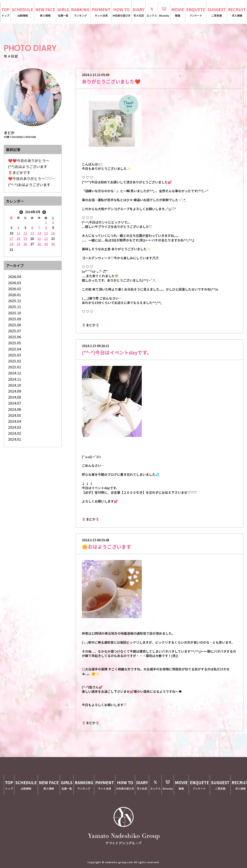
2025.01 (14, 367)
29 (46, 244)
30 (53, 244)
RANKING (80, 12)
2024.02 (14, 433)
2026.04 (14, 276)
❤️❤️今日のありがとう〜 (29, 160)
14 (39, 233)
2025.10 (14, 313)
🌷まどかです (19, 172)
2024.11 (14, 379)
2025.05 (14, 343)
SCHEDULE (22, 12)
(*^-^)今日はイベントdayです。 (117, 352)
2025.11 (14, 307)
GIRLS (63, 12)
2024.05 (14, 415)
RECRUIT (237, 12)
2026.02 (14, 289)
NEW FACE (45, 12)
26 (25, 244)
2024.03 (14, 427)
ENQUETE (196, 12)
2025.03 (14, 355)
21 (39, 239)
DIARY (138, 12)
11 (18, 233)
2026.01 (14, 295)
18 (18, 239)
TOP (5, 12)
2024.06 (14, 409)
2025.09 (14, 319)
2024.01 (14, 439)
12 (25, 233)
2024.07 (14, 403)
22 (46, 239)
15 (46, 233)
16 (53, 233)
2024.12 (14, 373)
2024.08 (14, 397)
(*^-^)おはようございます (29, 185)
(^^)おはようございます (28, 166)
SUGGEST (217, 12)
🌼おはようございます (106, 547)
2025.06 (14, 337)
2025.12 (14, 301)
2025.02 (14, 361)
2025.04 (14, 349)
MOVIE (178, 12)
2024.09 (14, 391)
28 (39, 244)
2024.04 (14, 421)
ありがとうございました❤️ (111, 81)
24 (11, 244)
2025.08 (14, 325)
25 (18, 244)
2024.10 (14, 385)
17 (11, 239)
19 (25, 239)
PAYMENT (101, 12)
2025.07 (14, 331)
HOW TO (122, 12)
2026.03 (14, 283)
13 (32, 233)
